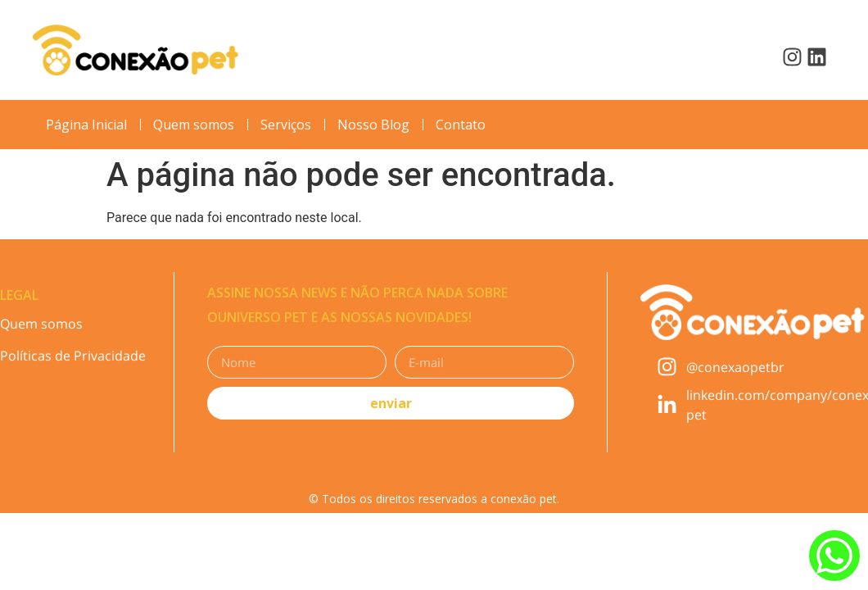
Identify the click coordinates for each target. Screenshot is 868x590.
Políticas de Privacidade (73, 356)
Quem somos (41, 324)
